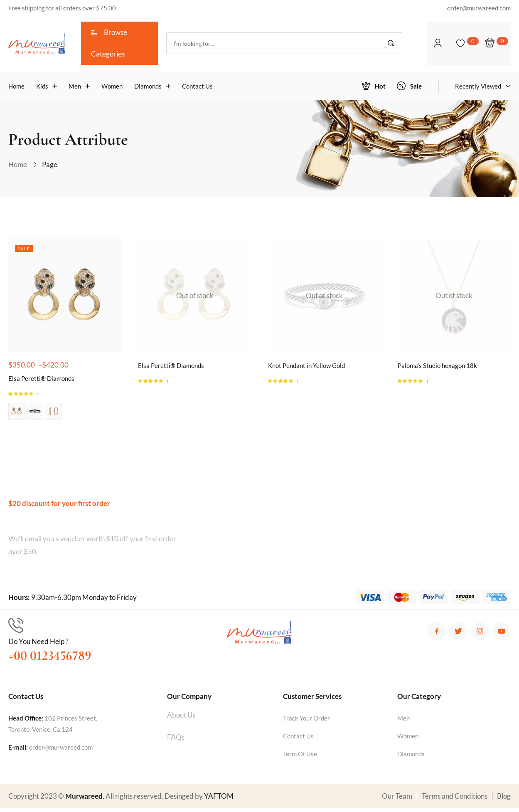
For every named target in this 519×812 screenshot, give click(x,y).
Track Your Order (306, 722)
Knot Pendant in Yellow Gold (311, 368)
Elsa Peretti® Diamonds (45, 381)
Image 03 (53, 415)
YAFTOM (219, 800)
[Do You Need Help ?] (16, 629)
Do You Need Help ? (38, 645)
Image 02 (35, 415)
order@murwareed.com (61, 751)
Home (18, 164)
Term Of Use (300, 758)
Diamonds (411, 758)
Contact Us (298, 740)
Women (408, 740)
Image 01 (17, 415)
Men (403, 722)
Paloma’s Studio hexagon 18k (442, 368)
